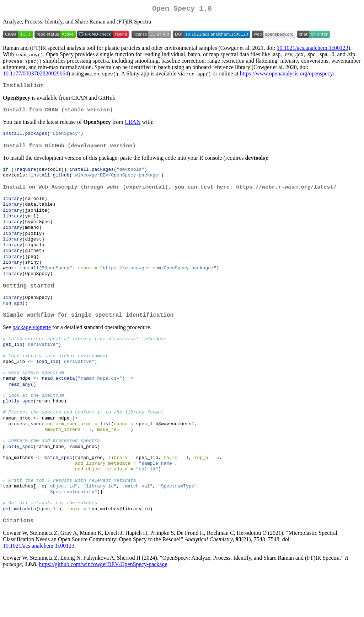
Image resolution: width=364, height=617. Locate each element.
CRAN (133, 125)
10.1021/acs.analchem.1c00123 (312, 49)
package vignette (32, 347)
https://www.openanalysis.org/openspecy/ (287, 75)
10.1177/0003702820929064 (36, 75)
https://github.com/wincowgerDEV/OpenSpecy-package (103, 608)
